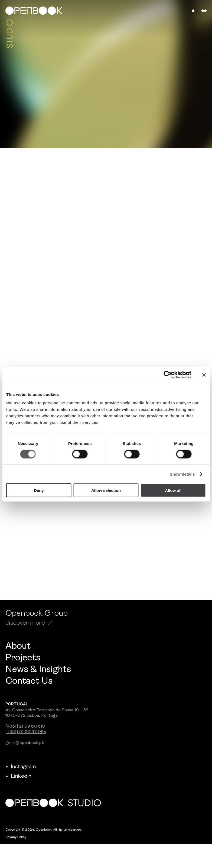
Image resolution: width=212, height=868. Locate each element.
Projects (23, 658)
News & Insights (38, 670)
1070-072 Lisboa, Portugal (32, 716)
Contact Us (29, 681)
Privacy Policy (16, 837)
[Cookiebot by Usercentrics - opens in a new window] (168, 375)
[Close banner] (204, 375)
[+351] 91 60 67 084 (26, 732)
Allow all (173, 490)
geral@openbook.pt (25, 743)
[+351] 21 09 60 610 (25, 727)
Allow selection (106, 490)
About (18, 646)
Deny (39, 490)
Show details (182, 474)
